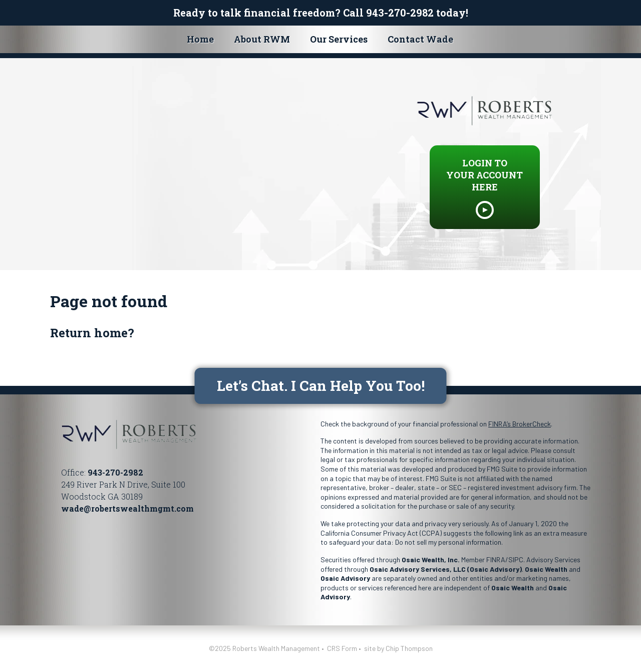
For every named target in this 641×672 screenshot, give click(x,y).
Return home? (92, 333)
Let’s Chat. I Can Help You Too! (321, 386)
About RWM (262, 39)
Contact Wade (420, 39)
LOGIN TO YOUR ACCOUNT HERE (485, 175)
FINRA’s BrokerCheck (520, 424)
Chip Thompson (409, 648)
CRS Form (342, 648)
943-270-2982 (400, 13)
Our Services (339, 39)
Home (200, 39)
